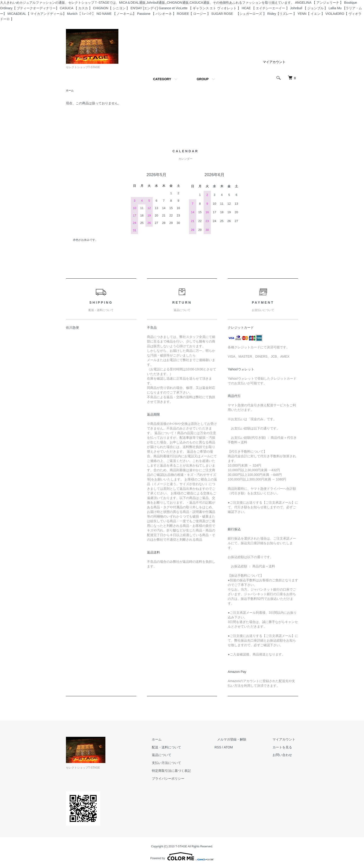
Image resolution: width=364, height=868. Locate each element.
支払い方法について (180, 763)
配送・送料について (180, 748)
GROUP (203, 79)
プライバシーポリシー (182, 779)
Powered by (182, 857)
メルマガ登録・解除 (240, 740)
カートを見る (285, 748)
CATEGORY (162, 79)
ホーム (70, 91)
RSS (229, 748)
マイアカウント (274, 62)
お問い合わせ (285, 755)
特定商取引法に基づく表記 (185, 771)
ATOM (239, 748)
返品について (175, 755)
